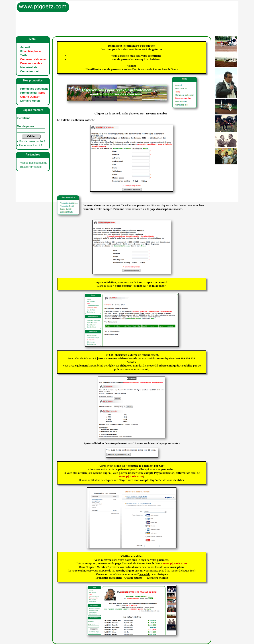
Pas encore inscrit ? (30, 145)
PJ (31, 51)
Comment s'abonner (33, 59)
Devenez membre (31, 63)
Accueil (25, 47)
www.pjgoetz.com (131, 476)
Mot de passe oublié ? (32, 141)
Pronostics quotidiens (34, 89)
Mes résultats (29, 67)
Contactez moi (29, 71)
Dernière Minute (30, 101)
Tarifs (24, 55)
